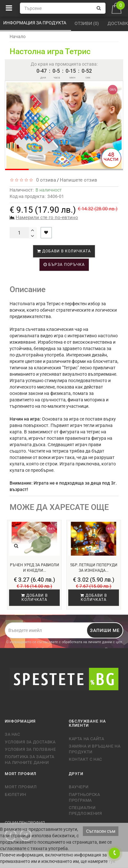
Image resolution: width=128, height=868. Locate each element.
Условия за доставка (30, 742)
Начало (18, 37)
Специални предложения (85, 811)
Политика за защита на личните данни (30, 760)
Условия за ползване (30, 749)
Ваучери (79, 787)
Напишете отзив (79, 180)
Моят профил (21, 787)
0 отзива (45, 180)
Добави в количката (64, 251)
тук (112, 861)
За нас (12, 734)
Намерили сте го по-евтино (47, 217)
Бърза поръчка (64, 265)
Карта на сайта (86, 739)
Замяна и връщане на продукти (95, 749)
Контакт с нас (85, 759)
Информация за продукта (35, 23)
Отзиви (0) (87, 23)
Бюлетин (15, 794)
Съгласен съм (101, 831)
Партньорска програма (84, 797)
